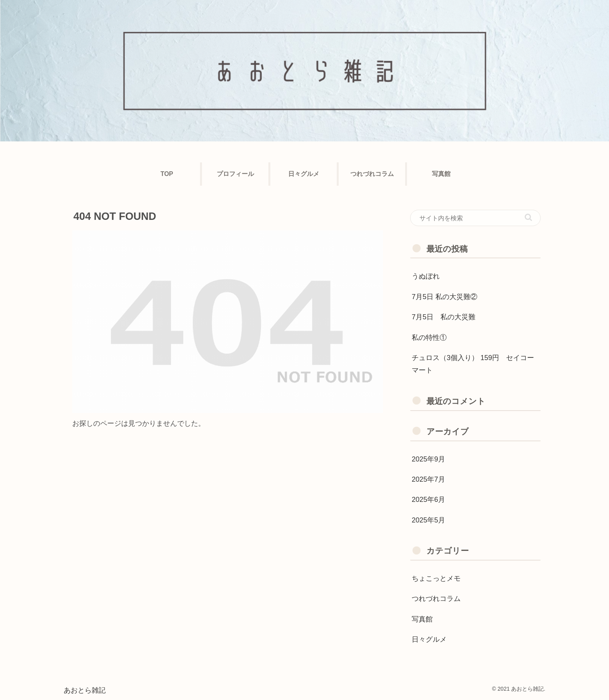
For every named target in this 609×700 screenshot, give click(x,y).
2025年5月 (428, 520)
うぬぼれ (426, 276)
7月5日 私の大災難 (444, 317)
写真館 (422, 619)
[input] (475, 218)
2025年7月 (428, 479)
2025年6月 (428, 500)
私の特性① (429, 338)
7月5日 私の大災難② (445, 297)
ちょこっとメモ (436, 578)
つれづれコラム (436, 599)
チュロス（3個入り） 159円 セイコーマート (473, 364)
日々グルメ (429, 639)
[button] (528, 217)
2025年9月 (428, 459)
